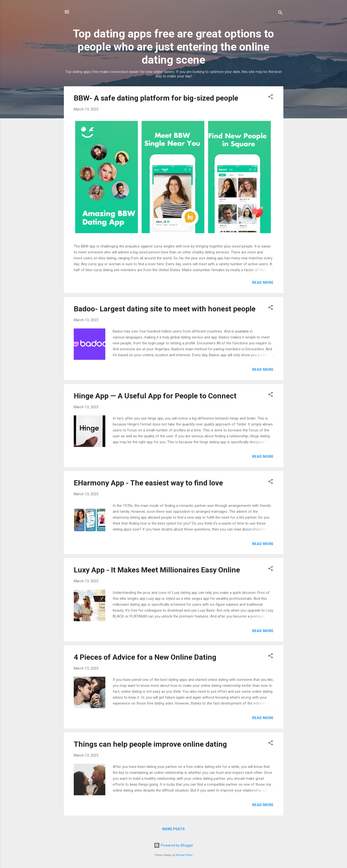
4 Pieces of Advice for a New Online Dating (145, 657)
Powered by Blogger (173, 845)
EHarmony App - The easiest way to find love (148, 483)
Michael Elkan (184, 855)
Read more (263, 283)
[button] (271, 97)
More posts (173, 829)
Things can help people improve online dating (150, 744)
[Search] (280, 13)
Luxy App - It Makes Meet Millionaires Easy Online (157, 570)
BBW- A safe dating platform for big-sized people (156, 98)
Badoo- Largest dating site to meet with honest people (165, 309)
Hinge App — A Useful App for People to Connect (155, 396)
